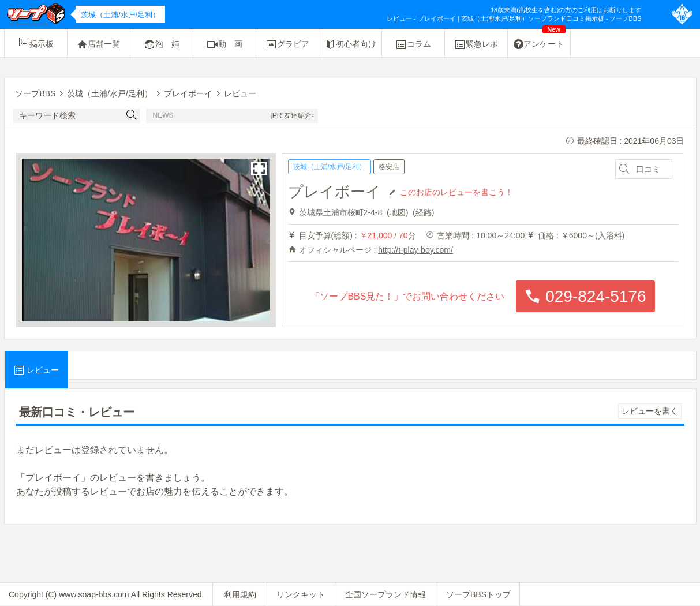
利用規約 (240, 594)
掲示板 (36, 42)
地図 (398, 212)
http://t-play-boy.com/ (415, 250)
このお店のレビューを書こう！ (456, 192)
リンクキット (301, 594)
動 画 (224, 44)
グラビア (287, 44)
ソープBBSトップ (478, 594)
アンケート (540, 40)
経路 (424, 212)
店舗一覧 (99, 44)
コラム (413, 44)
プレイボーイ (334, 192)
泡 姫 (162, 44)
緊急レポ (476, 44)
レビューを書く (650, 411)
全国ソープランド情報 (385, 594)
